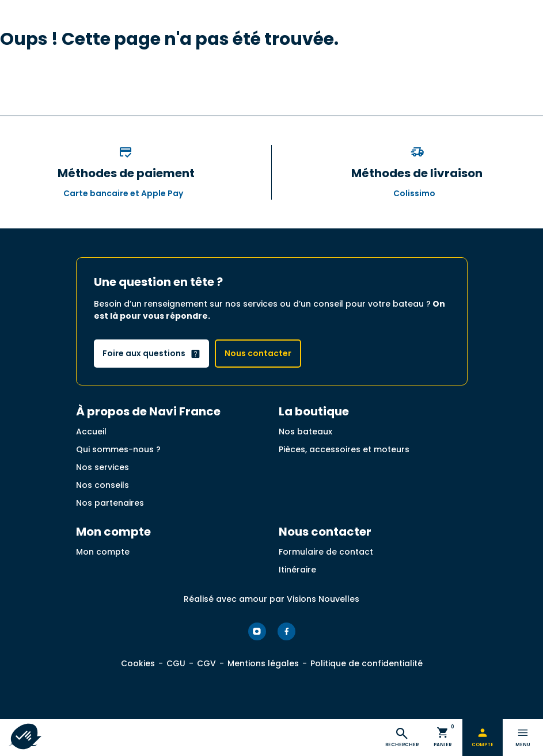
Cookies (138, 663)
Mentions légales (263, 663)
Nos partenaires (110, 503)
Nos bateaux (305, 432)
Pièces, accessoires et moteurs (344, 449)
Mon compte (103, 552)
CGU (176, 663)
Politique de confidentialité (367, 663)
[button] (24, 736)
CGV (206, 663)
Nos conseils (102, 485)
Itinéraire (297, 570)
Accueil (91, 432)
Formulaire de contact (326, 552)
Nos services (102, 467)
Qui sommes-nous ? (118, 449)
